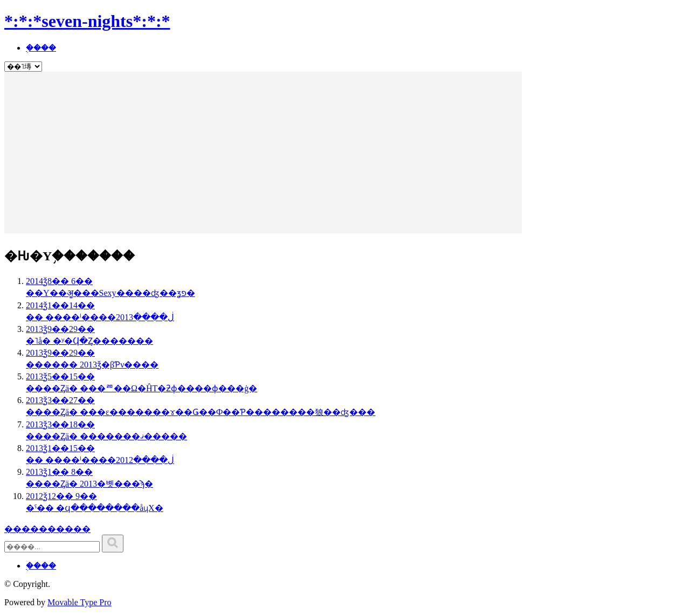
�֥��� (41, 48)
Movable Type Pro (80, 602)
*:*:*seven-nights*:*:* (87, 21)
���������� (47, 529)
